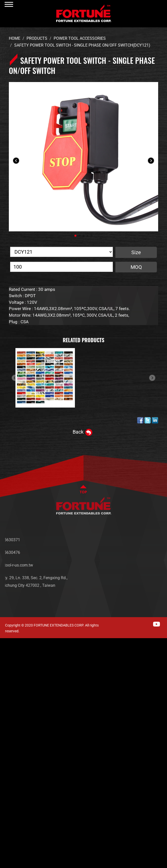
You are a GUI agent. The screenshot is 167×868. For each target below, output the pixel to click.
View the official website (51, 719)
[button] (75, 236)
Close (6, 642)
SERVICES (154, 563)
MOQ (136, 267)
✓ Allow (8, 657)
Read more (13, 719)
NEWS (150, 547)
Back (78, 432)
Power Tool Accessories (80, 38)
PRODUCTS (155, 555)
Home (15, 38)
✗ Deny (8, 665)
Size (136, 252)
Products (37, 38)
